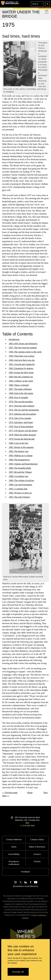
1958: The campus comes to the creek (25, 352)
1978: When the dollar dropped (22, 435)
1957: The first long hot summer (23, 348)
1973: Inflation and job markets (22, 414)
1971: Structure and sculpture (22, 406)
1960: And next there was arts (22, 360)
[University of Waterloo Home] (10, 4)
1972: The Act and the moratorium (24, 410)
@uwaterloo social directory (25, 886)
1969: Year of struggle (18, 397)
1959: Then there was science (22, 356)
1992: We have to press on (20, 493)
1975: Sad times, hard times (21, 422)
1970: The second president (21, 402)
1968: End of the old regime (21, 393)
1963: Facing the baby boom (21, 373)
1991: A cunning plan (18, 489)
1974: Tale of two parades (20, 418)
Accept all (18, 972)
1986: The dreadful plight (20, 468)
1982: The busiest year (19, 451)
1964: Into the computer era (21, 377)
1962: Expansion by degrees (21, 368)
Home (30, 793)
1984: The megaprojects (19, 460)
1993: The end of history (19, 497)
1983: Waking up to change (21, 456)
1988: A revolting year (18, 476)
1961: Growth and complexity (22, 364)
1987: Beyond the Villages (20, 472)
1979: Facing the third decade (22, 439)
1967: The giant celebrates (20, 389)
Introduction (14, 339)
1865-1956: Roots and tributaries (23, 344)
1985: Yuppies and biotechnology (23, 464)
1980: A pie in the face (18, 443)
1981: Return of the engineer (21, 447)
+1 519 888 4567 (27, 826)
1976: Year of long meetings (21, 427)
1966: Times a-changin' (19, 385)
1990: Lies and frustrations (20, 485)
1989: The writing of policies (21, 480)
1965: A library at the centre (21, 381)
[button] (37, 4)
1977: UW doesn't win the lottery (23, 431)
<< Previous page (10, 793)
